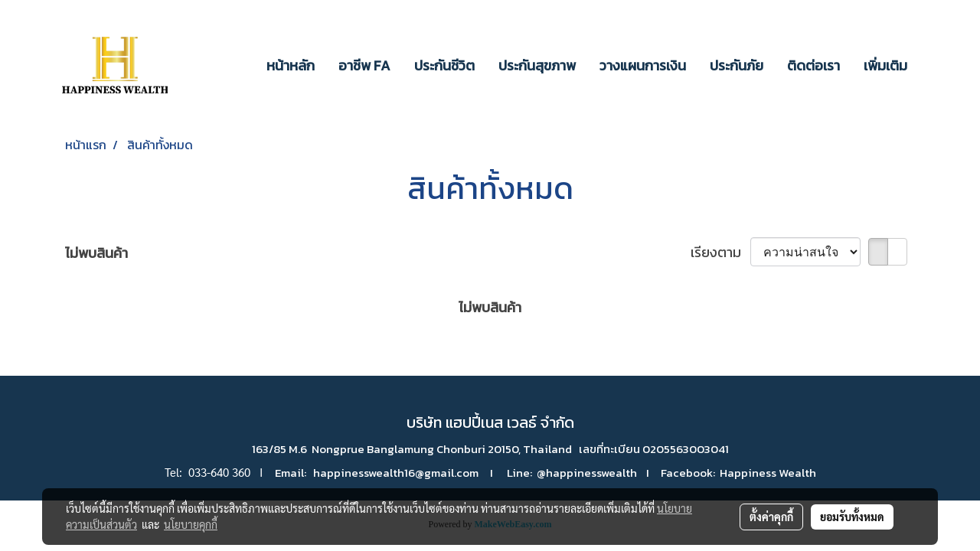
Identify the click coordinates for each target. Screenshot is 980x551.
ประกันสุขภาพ (537, 65)
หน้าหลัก (291, 65)
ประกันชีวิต (444, 65)
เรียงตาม (720, 252)
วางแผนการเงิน (643, 65)
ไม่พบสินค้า (96, 253)
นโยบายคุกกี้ (191, 524)
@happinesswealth (587, 473)
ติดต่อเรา (813, 65)
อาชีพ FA (364, 65)
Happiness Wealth (768, 473)
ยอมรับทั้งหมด (852, 517)
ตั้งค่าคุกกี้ (771, 517)
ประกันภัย (737, 65)
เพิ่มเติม (885, 65)
